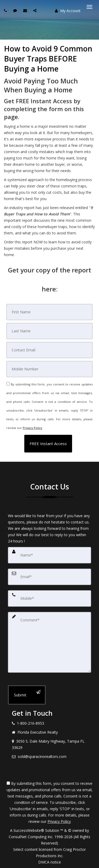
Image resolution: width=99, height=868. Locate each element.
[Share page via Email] (36, 10)
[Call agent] (6, 10)
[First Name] (50, 312)
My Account (68, 11)
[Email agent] (26, 10)
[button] (48, 444)
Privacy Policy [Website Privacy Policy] (32, 428)
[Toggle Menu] (89, 7)
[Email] (50, 350)
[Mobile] (50, 369)
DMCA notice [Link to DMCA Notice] (50, 862)
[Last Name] (50, 331)
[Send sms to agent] (16, 10)
